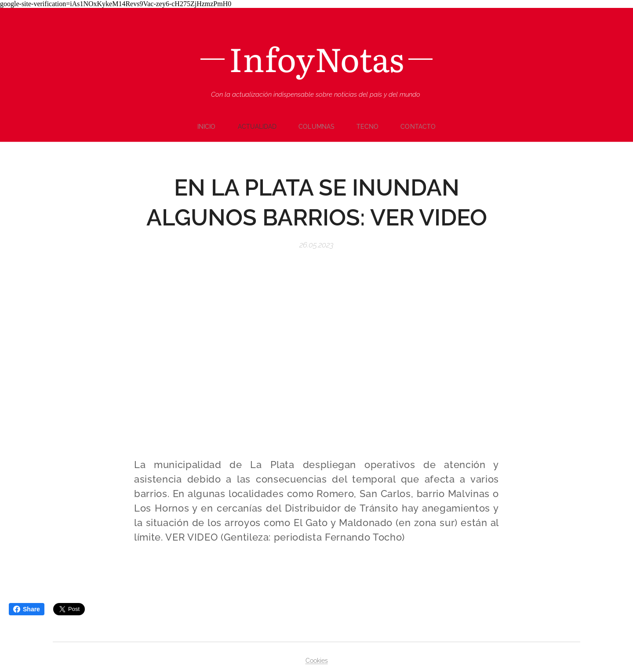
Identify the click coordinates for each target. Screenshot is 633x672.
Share (27, 609)
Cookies (317, 661)
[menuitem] (208, 127)
